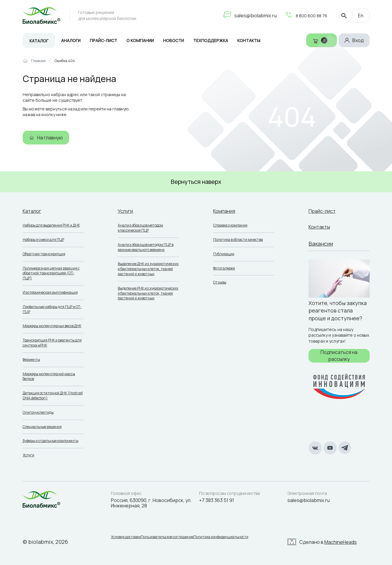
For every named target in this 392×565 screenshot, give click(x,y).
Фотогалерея (224, 268)
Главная (38, 61)
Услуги (28, 455)
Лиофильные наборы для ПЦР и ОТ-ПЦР (52, 309)
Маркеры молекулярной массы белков (49, 376)
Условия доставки (126, 538)
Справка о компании (230, 225)
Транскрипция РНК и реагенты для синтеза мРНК (52, 343)
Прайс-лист (103, 40)
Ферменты (31, 360)
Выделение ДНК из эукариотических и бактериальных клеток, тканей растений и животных (148, 269)
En (361, 16)
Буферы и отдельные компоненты (51, 441)
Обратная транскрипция (44, 254)
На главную (50, 138)
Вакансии (321, 244)
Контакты (321, 227)
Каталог (39, 41)
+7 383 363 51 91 (217, 500)
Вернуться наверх (196, 182)
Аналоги (71, 40)
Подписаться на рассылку (339, 355)
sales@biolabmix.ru (247, 16)
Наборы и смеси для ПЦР (43, 240)
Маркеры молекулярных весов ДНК (52, 326)
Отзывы (220, 282)
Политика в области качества (238, 240)
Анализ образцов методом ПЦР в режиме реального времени (146, 247)
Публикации (224, 254)
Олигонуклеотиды (38, 412)
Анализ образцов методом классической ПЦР (140, 228)
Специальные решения (42, 427)
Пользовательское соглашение (172, 538)
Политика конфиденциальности (230, 538)
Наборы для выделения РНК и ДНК (51, 225)
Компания (226, 211)
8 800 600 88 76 (305, 16)
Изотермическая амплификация (50, 292)
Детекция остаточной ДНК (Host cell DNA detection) (53, 395)
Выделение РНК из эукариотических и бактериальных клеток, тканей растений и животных (148, 293)
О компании (140, 40)
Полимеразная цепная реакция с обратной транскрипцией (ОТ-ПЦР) (51, 273)
